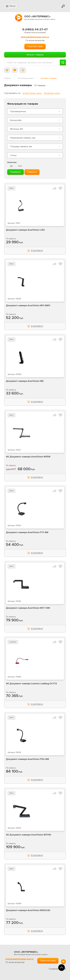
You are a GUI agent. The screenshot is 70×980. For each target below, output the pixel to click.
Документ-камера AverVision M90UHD (28, 910)
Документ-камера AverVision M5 (25, 381)
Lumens (13, 642)
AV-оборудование (26, 78)
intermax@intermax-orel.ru (35, 37)
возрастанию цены (32, 93)
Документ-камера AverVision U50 (25, 230)
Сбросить (32, 172)
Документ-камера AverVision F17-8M (27, 532)
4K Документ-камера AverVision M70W (28, 835)
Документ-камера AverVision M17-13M (28, 608)
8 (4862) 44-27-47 (35, 29)
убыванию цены (52, 93)
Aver (11, 188)
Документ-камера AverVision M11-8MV (28, 306)
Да (11, 166)
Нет (20, 166)
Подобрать (15, 172)
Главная (7, 78)
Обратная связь (35, 46)
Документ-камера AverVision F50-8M (27, 759)
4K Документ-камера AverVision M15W (28, 457)
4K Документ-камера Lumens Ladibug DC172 (31, 684)
